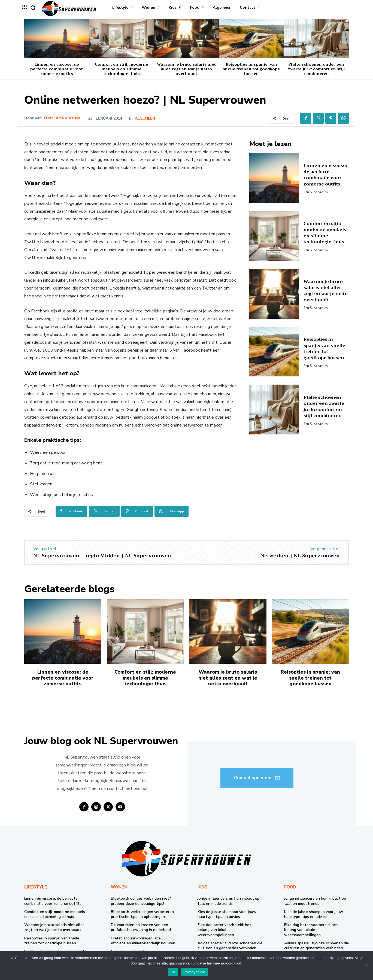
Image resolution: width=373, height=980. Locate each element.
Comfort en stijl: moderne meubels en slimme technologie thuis (122, 69)
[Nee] (366, 966)
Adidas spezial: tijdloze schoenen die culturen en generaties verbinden (230, 946)
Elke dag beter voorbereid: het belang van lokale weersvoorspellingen (224, 930)
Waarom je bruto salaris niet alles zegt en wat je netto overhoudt (186, 69)
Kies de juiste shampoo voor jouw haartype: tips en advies (227, 914)
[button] (33, 8)
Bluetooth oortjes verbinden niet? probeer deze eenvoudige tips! (141, 901)
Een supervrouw (62, 118)
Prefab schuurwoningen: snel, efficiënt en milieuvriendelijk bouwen (143, 941)
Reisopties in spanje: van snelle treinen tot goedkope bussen (251, 69)
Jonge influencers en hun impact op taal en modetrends (228, 901)
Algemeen (145, 118)
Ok (173, 972)
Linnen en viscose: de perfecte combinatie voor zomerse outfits (57, 69)
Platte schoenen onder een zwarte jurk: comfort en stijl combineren (316, 69)
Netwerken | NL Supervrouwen (300, 556)
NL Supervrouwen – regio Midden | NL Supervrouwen (102, 556)
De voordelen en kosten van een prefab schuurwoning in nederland (141, 927)
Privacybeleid (194, 972)
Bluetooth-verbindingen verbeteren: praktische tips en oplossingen (143, 914)
